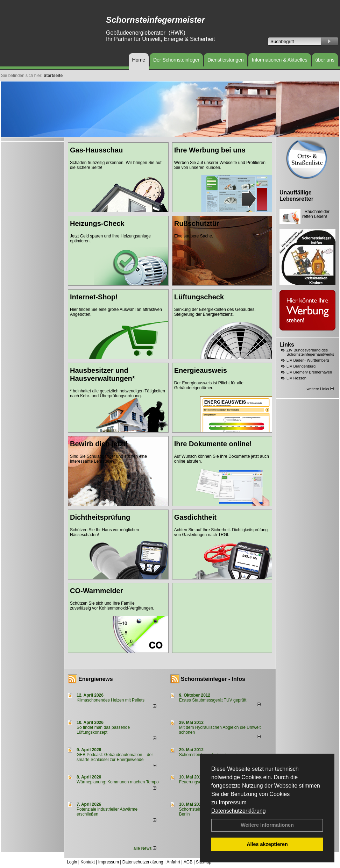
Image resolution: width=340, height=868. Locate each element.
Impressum (232, 802)
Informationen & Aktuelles (280, 60)
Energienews (96, 679)
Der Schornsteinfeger (176, 60)
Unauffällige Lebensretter (296, 196)
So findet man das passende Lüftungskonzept (103, 730)
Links (287, 345)
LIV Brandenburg (301, 366)
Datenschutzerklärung (239, 811)
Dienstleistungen (226, 60)
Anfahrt (173, 862)
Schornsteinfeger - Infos (213, 679)
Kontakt (88, 862)
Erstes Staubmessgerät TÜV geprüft (213, 700)
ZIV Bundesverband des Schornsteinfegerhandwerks (310, 352)
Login (72, 862)
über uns (325, 60)
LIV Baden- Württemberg (308, 360)
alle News (145, 848)
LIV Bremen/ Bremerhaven (309, 372)
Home (139, 60)
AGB (188, 862)
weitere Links (320, 389)
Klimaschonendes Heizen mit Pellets (111, 700)
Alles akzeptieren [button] (267, 844)
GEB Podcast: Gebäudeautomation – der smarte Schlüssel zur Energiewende (115, 757)
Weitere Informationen (267, 825)
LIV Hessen (296, 378)
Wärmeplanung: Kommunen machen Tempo (118, 782)
